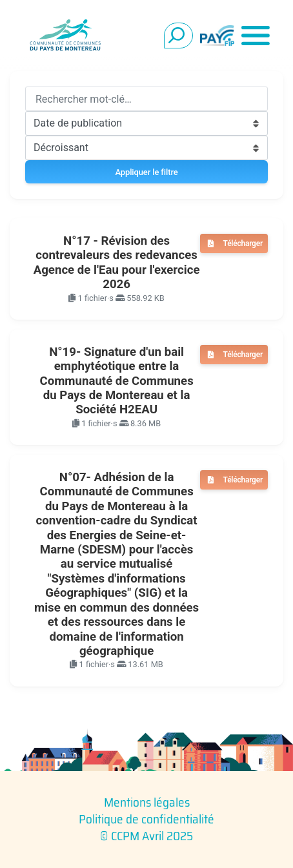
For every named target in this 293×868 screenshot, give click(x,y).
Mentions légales (147, 802)
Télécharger (243, 243)
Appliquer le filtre (146, 172)
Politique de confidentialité (146, 819)
